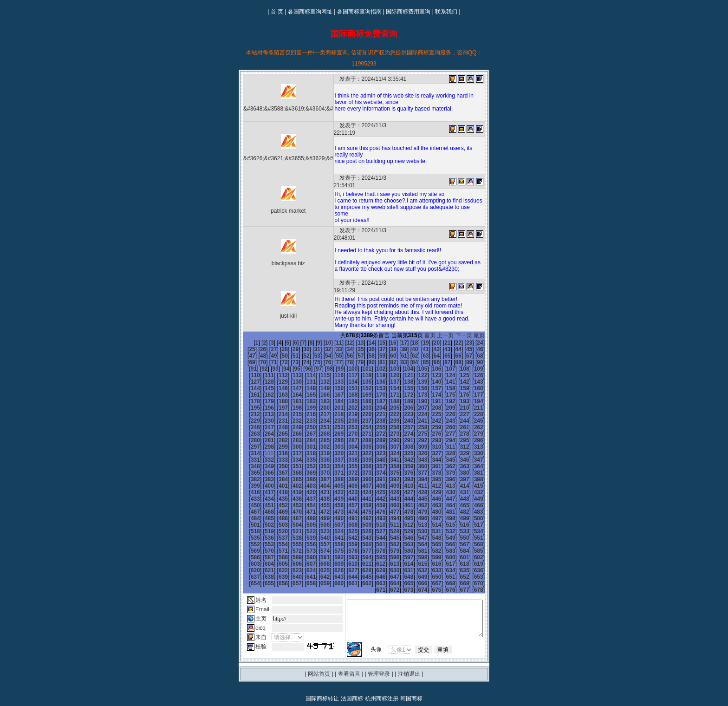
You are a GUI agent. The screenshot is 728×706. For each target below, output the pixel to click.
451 (415, 472)
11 (323, 322)
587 (303, 524)
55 (301, 335)
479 (303, 485)
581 (470, 517)
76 (280, 342)
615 (442, 530)
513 (275, 498)
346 (456, 433)
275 (470, 407)
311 (470, 420)
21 (432, 322)
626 (345, 537)
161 (387, 368)
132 (484, 355)
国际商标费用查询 (408, 12)
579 (442, 517)
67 (432, 335)
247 (331, 400)
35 (334, 329)
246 (317, 400)
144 (401, 361)
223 (247, 394)
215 (387, 387)
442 (289, 472)
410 (345, 459)
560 (429, 511)
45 (442, 329)
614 (429, 530)
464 (345, 478)
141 (359, 361)
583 (247, 524)
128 (429, 355)
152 (261, 368)
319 (331, 426)
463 (331, 478)
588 (317, 524)
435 (442, 465)
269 (387, 407)
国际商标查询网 (394, 680)
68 (442, 335)
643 (331, 543)
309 (442, 420)
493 (247, 491)
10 (312, 322)
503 (387, 491)
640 (289, 543)
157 (331, 368)
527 (470, 498)
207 (275, 387)
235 (415, 394)
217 (415, 387)
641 (303, 543)
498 (317, 491)
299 (303, 420)
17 (388, 322)
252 (401, 400)
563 (470, 511)
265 (331, 407)
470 (429, 478)
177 (359, 374)
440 (261, 472)
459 (275, 478)
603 (275, 530)
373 (331, 446)
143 (387, 361)
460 (289, 478)
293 (470, 413)
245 (303, 400)
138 (317, 361)
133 (247, 361)
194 (345, 381)
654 (484, 543)
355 (331, 439)
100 (289, 348)
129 (442, 355)
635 (470, 537)
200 (429, 381)
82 (345, 342)
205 (247, 387)
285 (359, 413)
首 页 (277, 12)
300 (317, 420)
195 (359, 381)
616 (456, 530)
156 (317, 368)
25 (475, 322)
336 (317, 433)
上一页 (451, 315)
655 (247, 550)
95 (486, 342)
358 (373, 439)
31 (290, 329)
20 (421, 322)
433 (415, 465)
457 (247, 478)
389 (303, 452)
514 (289, 498)
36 (345, 329)
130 (456, 355)
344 (429, 433)
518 (345, 498)
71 (475, 335)
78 (301, 342)
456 (484, 472)
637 (247, 543)
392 (345, 452)
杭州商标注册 (382, 665)
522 (401, 498)
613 (415, 530)
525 (442, 498)
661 (331, 550)
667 (415, 550)
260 (261, 407)
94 (475, 342)
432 (401, 465)
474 (484, 478)
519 (359, 498)
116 (261, 355)
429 (359, 465)
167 (470, 368)
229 (331, 394)
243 (275, 400)
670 (456, 550)
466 (373, 478)
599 (470, 524)
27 (247, 329)
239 (470, 394)
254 (429, 400)
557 (387, 511)
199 (415, 381)
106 (373, 348)
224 (261, 394)
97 (255, 348)
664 (373, 550)
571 (331, 517)
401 (470, 452)
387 (275, 452)
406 (289, 459)
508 (456, 491)
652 (456, 543)
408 (317, 459)
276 (484, 407)
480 (317, 485)
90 (432, 342)
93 (464, 342)
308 (429, 420)
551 (303, 511)
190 (289, 381)
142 (373, 361)
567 (275, 517)
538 (373, 504)
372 (317, 446)
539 (387, 504)
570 (317, 517)
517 (331, 498)
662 (345, 550)
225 (275, 394)
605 (303, 530)
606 (317, 530)
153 (275, 368)
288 (401, 413)
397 (415, 452)
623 (303, 537)
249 (359, 400)
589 (331, 524)
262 (289, 407)
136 (289, 361)
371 (303, 446)
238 (456, 394)
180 (401, 374)
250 (373, 400)
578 (429, 517)
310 (456, 420)
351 (275, 439)
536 (345, 504)
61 (367, 335)
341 (387, 433)
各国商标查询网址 (310, 12)
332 (261, 433)
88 (410, 342)
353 (303, 439)
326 (429, 426)
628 (373, 537)
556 (373, 511)
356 (345, 439)
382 (456, 446)
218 (429, 387)
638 (261, 543)
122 (345, 355)
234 (401, 394)
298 (289, 420)
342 (401, 433)
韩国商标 (411, 665)
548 (261, 511)
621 (275, 537)
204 (484, 381)
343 (415, 433)
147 (442, 361)
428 (345, 465)
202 (456, 381)
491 (470, 485)
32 (301, 329)
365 (470, 439)
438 (484, 465)
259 (247, 407)
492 (484, 485)
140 (345, 361)
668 (429, 550)
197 (387, 381)
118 (289, 355)
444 (317, 472)
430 (373, 465)
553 (331, 511)
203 (470, 381)
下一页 (469, 315)
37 (355, 329)
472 (456, 478)
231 (359, 394)
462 (317, 478)
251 (387, 400)
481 (331, 485)
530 (261, 504)
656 (261, 550)
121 (331, 355)
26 (486, 322)
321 (359, 426)
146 (429, 361)
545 (470, 504)
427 (331, 465)
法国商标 (352, 665)
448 (373, 472)
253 (415, 400)
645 (359, 543)
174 (317, 374)
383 (470, 446)
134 (261, 361)
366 (484, 439)
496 (289, 491)
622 (289, 537)
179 (387, 374)
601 (247, 530)
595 (415, 524)
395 (387, 452)
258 (484, 400)
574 (373, 517)
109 (415, 348)
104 (345, 348)
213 (359, 387)
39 (377, 329)
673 (415, 556)
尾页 (485, 315)
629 (387, 537)
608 (345, 530)
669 (442, 550)
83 (355, 342)
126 (401, 355)
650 (429, 543)
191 (303, 381)
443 (303, 472)
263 (303, 407)
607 (331, 530)
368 (261, 446)
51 (258, 335)
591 (359, 524)
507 (442, 491)
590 (345, 524)
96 (244, 348)
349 (247, 439)
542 (429, 504)
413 (387, 459)
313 (247, 426)
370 (289, 446)
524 (429, 498)
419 (470, 459)
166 (456, 368)
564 (484, 511)
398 (429, 452)
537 (359, 504)
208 (289, 387)
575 (387, 517)
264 (317, 407)
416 (429, 459)
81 (334, 342)
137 (303, 361)
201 (442, 381)
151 (247, 368)
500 (345, 491)
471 (442, 478)
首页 (435, 315)
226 (289, 394)
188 (261, 381)
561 (442, 511)
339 (359, 433)
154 (289, 368)
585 (275, 524)
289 (415, 413)
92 (453, 342)
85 (377, 342)
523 (415, 498)
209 (303, 387)
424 (289, 465)
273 (442, 407)
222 (484, 387)
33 (312, 329)
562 (456, 511)
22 (442, 322)
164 (429, 368)
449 (387, 472)
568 (289, 517)
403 (247, 459)
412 (373, 459)
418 (456, 459)
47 (464, 329)
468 (401, 478)
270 (401, 407)
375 (359, 446)
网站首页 (319, 641)
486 (401, 485)
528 (484, 498)
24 (464, 322)
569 (303, 517)
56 (312, 335)
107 (387, 348)
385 (247, 452)
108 (401, 348)
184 (456, 374)
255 (442, 400)
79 (312, 342)
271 (415, 407)
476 (261, 485)
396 (401, 452)
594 (401, 524)
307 (415, 420)
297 (275, 420)
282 (317, 413)
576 (401, 517)
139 (331, 361)
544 (456, 504)
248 (345, 400)
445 (331, 472)
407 (303, 459)
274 (456, 407)
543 (442, 504)
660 (317, 550)
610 (373, 530)
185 (470, 374)
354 (317, 439)
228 (317, 394)
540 (401, 504)
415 (415, 459)
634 (456, 537)
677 (470, 556)
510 (484, 491)
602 (261, 530)
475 (247, 485)
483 (359, 485)
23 (453, 322)
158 (345, 368)
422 (261, 465)
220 (456, 387)
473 (470, 478)
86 (388, 342)
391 (331, 452)
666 (401, 550)
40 (388, 329)
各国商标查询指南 (359, 12)
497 (303, 491)
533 (303, 504)
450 (401, 472)
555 (359, 511)
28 (258, 329)
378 (401, 446)
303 (359, 420)
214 (373, 387)
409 (331, 459)
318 (317, 426)
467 (387, 478)
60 (355, 335)
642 (317, 543)
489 (442, 485)
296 (261, 420)
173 (303, 374)
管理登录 (379, 641)
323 (387, 426)
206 (261, 387)
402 (484, 452)
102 (317, 348)
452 (429, 472)
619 (247, 537)
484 (373, 485)
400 (456, 452)
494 (261, 491)
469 (415, 478)
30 (280, 329)
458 (261, 478)
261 (275, 407)
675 (442, 556)
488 (429, 485)
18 (399, 322)
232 (373, 394)
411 (359, 459)
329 (470, 426)
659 (303, 550)
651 (442, 543)
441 (275, 472)
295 (247, 420)
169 (247, 374)
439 (247, 472)
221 (470, 387)
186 (484, 374)
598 (456, 524)
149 (470, 361)
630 (401, 537)
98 (266, 348)
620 (261, 537)
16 (377, 322)
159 (359, 368)
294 (484, 413)
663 (359, 550)
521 (387, 498)
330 (484, 426)
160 (373, 368)
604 (289, 530)
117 (275, 355)
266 (345, 407)
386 (261, 452)
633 (442, 537)
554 (345, 511)
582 (484, 517)
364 (456, 439)
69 (453, 335)
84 (367, 342)
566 (261, 517)
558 (401, 511)
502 (373, 491)
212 (345, 387)
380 (429, 446)
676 (456, 556)
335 (303, 433)
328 (456, 426)
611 (387, 530)
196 (373, 381)
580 (456, 517)
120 (317, 355)
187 (247, 381)
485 (387, 485)
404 (261, 459)
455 (470, 472)
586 (289, 524)
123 (359, 355)
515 (303, 498)
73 (247, 342)
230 (345, 394)
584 (261, 524)
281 (303, 413)
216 (401, 387)
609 (359, 530)
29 (269, 329)
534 (317, 504)
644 (345, 543)
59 (345, 335)
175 (331, 374)
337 (331, 433)
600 (484, 524)
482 (345, 485)
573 (359, 517)
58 (334, 335)
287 (387, 413)
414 (401, 459)
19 (410, 322)
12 (334, 322)
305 (387, 420)
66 (421, 335)
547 (247, 511)
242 (261, 400)
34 (323, 329)
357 (359, 439)
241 (247, 400)
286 (373, 413)
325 (415, 426)
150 (484, 361)
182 (429, 374)
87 (399, 342)
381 (442, 446)
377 (387, 446)
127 (415, 355)
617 (470, 530)
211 (331, 387)
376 (373, 446)
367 (247, 446)
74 (258, 342)
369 (275, 446)
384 (484, 446)
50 (247, 335)
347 (470, 433)
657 (275, 550)
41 (399, 329)
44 (432, 329)
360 (401, 439)
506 (429, 491)
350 (261, 439)
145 (415, 361)
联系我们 (446, 12)
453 (442, 472)
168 (484, 368)
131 (470, 355)
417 (442, 459)
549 (275, 511)
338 (345, 433)
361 (415, 439)
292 (456, 413)
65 (410, 335)
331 (247, 433)
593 (387, 524)
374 (345, 446)
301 (331, 420)
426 (317, 465)
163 (415, 368)
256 (456, 400)
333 (275, 433)
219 (442, 387)
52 (269, 335)
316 (289, 426)
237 (442, 394)
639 (275, 543)
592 (373, 524)
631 (415, 537)
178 (373, 374)
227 (303, 394)
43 (421, 329)
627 (359, 537)
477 (275, 485)
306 (401, 420)
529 (247, 504)
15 (367, 322)
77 (290, 342)
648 (401, 543)
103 (331, 348)
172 (289, 374)
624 (317, 537)
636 (484, 537)
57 (323, 335)
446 (345, 472)
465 (359, 478)
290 (429, 413)
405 (275, 459)
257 (470, 400)
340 (373, 433)
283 (331, 413)
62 (377, 335)
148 (456, 361)
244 (289, 400)
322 (373, 426)
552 (317, 511)
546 (484, 504)
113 (470, 348)
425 (303, 465)
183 (442, 374)
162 (401, 368)
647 (387, 543)
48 (475, 329)
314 (261, 426)
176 (345, 374)
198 (401, 381)
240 (484, 394)
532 (289, 504)
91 (442, 342)
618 (484, 530)
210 (317, 387)
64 (399, 335)
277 (247, 413)
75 (269, 342)
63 (388, 335)
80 (323, 342)
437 (470, 465)
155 (303, 368)
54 (290, 335)
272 (429, 407)
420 (484, 459)
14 (355, 322)
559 (415, 511)
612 (401, 530)
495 (275, 491)
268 (373, 407)
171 (275, 374)
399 (442, 452)
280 (289, 413)
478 (289, 485)
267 (359, 407)
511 (247, 498)
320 (345, 426)
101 (303, 348)
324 (401, 426)
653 (470, 543)
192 (317, 381)
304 (373, 420)
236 (429, 394)
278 (261, 413)
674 (429, 556)
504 (401, 491)
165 (442, 368)
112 (456, 348)
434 (429, 465)
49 (486, 329)
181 (415, 374)
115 (247, 355)
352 (289, 439)
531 (275, 504)
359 (387, 439)
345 (442, 433)
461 (303, 478)
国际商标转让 (322, 665)
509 (470, 491)
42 (410, 329)
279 (275, 413)
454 (456, 472)
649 (415, 543)
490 (456, 485)
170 (261, 374)
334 (289, 433)
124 (373, 355)
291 (442, 413)
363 (442, 439)
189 (275, 381)
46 (453, 329)
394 (373, 452)
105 (359, 348)
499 (331, 491)
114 (484, 348)
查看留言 (349, 641)
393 (359, 452)
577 (415, 517)
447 (359, 472)
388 (289, 452)
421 (247, 465)
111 (442, 348)
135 (275, 361)
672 (484, 550)
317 (303, 426)
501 (359, 491)
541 (415, 504)
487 (415, 485)
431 (387, 465)
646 (373, 543)
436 (456, 465)
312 (484, 420)
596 (429, 524)
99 (276, 348)
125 (387, 355)
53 (280, 335)
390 (317, 452)
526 (456, 498)
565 (247, 517)
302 (345, 420)
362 (429, 439)
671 (470, 550)
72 (486, 335)
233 (387, 394)
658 (289, 550)
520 (373, 498)
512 (261, 498)
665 (387, 550)
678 (484, 556)
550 (289, 511)
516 (317, 498)
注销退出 (409, 641)
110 (429, 348)
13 (345, 322)
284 (345, 413)
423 (275, 465)
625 (331, 537)
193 (331, 381)
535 (331, 504)
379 (415, 446)
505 (415, 491)
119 (303, 355)
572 (345, 517)
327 (442, 426)
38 (367, 329)
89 (421, 342)
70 (464, 335)
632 (429, 537)
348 (484, 433)
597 (442, 524)
